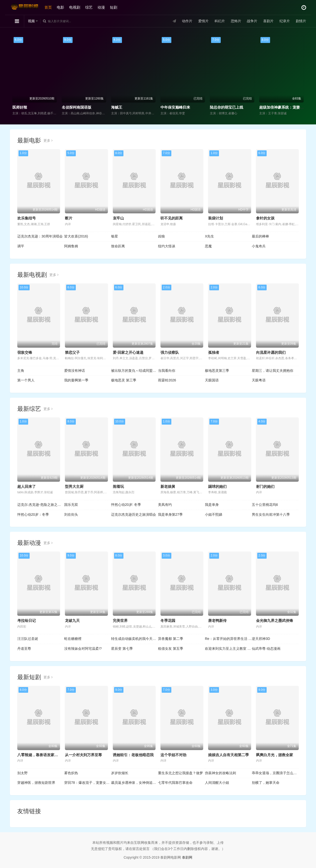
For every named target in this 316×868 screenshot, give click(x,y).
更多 (48, 140)
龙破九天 (72, 621)
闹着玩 (118, 486)
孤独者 (214, 352)
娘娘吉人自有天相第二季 (228, 755)
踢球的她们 (217, 486)
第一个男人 (26, 380)
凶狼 (161, 236)
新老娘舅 (168, 486)
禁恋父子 (72, 352)
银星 (115, 236)
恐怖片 (236, 21)
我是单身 (212, 505)
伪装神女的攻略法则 (220, 773)
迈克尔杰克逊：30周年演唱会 (40, 236)
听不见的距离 (172, 218)
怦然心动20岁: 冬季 (126, 505)
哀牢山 (118, 218)
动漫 (101, 7)
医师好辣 (20, 107)
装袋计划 (216, 218)
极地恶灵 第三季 (124, 380)
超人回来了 (27, 486)
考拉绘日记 (27, 621)
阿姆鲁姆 (71, 246)
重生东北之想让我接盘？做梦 (180, 773)
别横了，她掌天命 (266, 783)
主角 (21, 371)
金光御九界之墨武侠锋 (275, 621)
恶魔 (208, 246)
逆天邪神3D (261, 639)
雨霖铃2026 (167, 380)
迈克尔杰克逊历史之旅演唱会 (134, 514)
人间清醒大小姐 (217, 783)
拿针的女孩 (265, 218)
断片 (69, 218)
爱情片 (203, 21)
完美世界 (120, 621)
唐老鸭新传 (217, 621)
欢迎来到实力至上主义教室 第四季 (228, 649)
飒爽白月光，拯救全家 (275, 755)
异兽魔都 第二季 (171, 639)
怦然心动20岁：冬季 (33, 514)
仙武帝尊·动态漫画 (266, 649)
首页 (48, 7)
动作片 (187, 21)
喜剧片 (268, 21)
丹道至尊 (24, 649)
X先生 (209, 236)
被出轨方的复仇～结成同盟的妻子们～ (135, 371)
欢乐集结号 (27, 218)
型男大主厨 (74, 486)
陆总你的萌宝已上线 (227, 107)
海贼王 (117, 107)
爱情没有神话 (75, 371)
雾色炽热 (71, 773)
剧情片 (301, 21)
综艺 (89, 7)
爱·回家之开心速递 (128, 352)
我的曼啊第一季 (76, 380)
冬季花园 (168, 621)
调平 (21, 246)
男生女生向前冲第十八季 (271, 514)
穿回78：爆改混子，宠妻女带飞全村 (88, 783)
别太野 (22, 773)
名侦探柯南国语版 (77, 107)
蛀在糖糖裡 (73, 639)
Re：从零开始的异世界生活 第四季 (228, 639)
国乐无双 (71, 505)
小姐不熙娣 (214, 514)
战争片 (252, 21)
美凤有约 (165, 505)
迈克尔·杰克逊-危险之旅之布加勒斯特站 (41, 505)
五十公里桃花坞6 (265, 505)
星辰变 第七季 (122, 649)
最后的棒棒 (260, 236)
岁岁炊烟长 (120, 773)
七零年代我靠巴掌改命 (175, 783)
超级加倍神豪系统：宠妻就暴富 (285, 107)
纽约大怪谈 (167, 246)
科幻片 (220, 21)
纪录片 (285, 21)
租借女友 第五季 (171, 649)
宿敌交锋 (25, 352)
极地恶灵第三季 (217, 371)
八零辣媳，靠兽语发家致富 (39, 755)
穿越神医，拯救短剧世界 (36, 783)
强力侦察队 (170, 352)
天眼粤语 (259, 380)
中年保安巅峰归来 (175, 107)
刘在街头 (71, 514)
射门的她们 (265, 486)
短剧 (114, 7)
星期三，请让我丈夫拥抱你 (273, 371)
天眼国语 (212, 380)
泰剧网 (187, 857)
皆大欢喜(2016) (76, 236)
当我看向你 (167, 371)
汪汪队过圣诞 (28, 639)
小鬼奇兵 (259, 246)
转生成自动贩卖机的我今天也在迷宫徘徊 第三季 (135, 639)
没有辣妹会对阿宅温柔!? (83, 649)
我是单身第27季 (170, 514)
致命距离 (118, 246)
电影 (60, 7)
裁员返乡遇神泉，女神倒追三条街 (135, 783)
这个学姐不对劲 (173, 755)
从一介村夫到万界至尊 (83, 755)
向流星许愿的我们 (271, 352)
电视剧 (75, 7)
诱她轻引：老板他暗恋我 (133, 755)
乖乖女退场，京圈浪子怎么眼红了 (275, 773)
